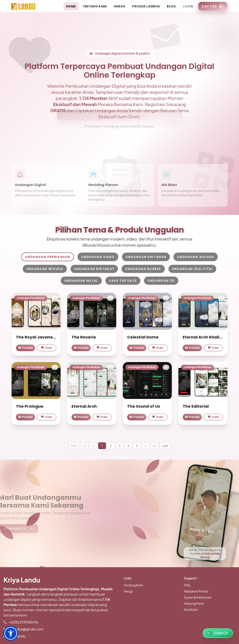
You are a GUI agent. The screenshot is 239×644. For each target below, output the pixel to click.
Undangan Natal (81, 281)
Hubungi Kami (194, 603)
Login (188, 6)
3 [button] (120, 446)
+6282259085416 (23, 622)
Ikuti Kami (191, 610)
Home (71, 6)
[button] (11, 633)
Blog (171, 6)
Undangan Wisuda (45, 269)
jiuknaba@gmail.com (26, 629)
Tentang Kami (95, 6)
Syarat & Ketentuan (198, 597)
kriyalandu (17, 636)
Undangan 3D (161, 281)
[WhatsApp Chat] (218, 633)
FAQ (187, 585)
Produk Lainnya (146, 6)
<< (85, 446)
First (74, 446)
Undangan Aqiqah (195, 257)
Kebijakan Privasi (196, 591)
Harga (120, 6)
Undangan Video (98, 257)
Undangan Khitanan (146, 257)
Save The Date (123, 281)
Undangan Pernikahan (48, 257)
